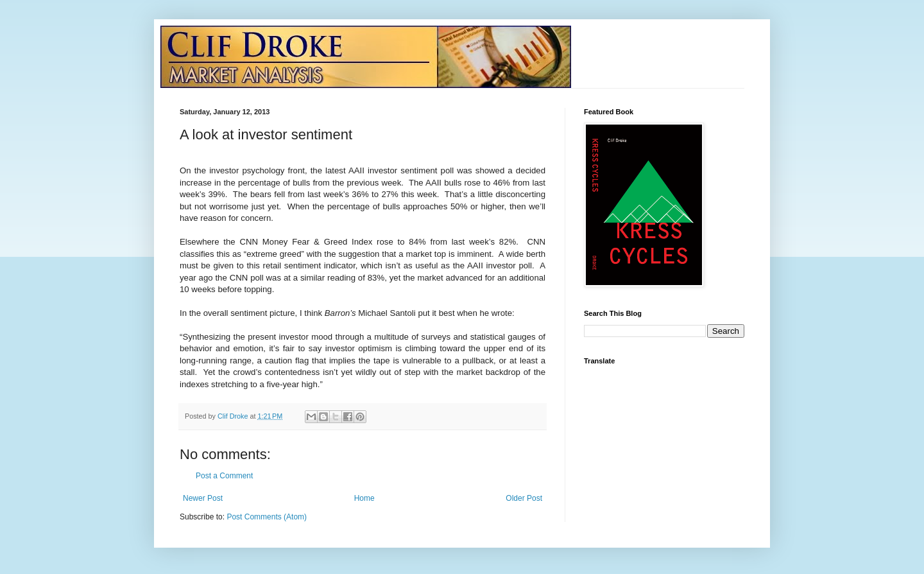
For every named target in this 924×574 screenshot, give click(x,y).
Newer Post (203, 498)
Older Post (524, 498)
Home (364, 498)
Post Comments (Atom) (267, 517)
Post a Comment (224, 476)
